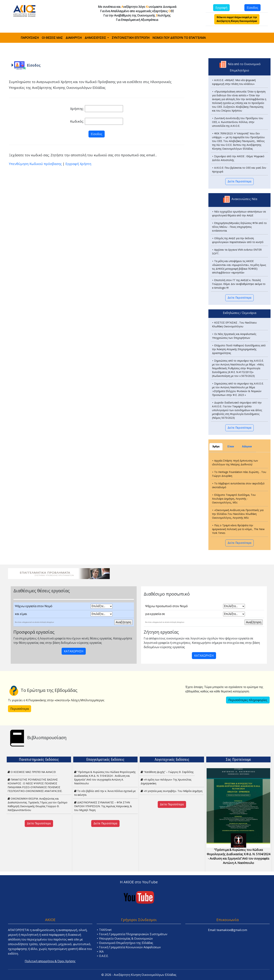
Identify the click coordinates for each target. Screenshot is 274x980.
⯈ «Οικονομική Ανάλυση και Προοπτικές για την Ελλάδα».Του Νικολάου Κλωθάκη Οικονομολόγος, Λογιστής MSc (238, 514)
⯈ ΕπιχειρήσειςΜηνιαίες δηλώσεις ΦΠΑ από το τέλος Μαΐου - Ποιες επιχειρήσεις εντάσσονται (239, 227)
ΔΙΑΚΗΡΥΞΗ (74, 38)
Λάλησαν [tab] (247, 447)
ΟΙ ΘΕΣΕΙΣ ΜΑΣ (52, 38)
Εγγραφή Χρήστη (78, 164)
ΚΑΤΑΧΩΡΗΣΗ (74, 651)
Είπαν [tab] (231, 447)
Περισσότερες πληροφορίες (248, 700)
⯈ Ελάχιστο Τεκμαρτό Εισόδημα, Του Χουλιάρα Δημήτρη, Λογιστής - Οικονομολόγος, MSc (234, 499)
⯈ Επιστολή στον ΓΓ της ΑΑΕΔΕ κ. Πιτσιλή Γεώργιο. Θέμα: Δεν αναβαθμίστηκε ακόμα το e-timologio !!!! (239, 284)
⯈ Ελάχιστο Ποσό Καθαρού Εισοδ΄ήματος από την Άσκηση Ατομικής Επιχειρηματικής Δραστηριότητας (239, 349)
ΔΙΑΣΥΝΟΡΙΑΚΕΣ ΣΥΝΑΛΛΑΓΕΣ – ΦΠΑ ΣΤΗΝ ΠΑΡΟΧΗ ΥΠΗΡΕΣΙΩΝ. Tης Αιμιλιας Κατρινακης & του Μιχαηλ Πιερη (103, 806)
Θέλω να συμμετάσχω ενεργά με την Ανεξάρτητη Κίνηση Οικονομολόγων (237, 19)
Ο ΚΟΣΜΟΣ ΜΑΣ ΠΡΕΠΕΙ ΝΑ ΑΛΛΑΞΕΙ (32, 772)
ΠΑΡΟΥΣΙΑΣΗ (30, 38)
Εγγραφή (221, 8)
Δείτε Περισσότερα (239, 181)
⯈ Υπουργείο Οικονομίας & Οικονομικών (125, 938)
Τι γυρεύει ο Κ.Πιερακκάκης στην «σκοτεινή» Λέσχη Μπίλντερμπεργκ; (56, 700)
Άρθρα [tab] (216, 447)
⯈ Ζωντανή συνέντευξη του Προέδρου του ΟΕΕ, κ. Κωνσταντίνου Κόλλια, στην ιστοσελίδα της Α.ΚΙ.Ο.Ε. (238, 122)
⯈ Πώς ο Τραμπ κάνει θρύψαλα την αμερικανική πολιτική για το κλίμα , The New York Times (238, 529)
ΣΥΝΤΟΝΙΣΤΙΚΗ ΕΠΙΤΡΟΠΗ (131, 38)
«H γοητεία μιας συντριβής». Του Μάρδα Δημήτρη (172, 791)
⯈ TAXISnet (104, 930)
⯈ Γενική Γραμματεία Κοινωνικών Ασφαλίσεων (129, 947)
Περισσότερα (20, 709)
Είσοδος (252, 8)
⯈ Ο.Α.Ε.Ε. (103, 956)
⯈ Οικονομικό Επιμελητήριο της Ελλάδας (125, 943)
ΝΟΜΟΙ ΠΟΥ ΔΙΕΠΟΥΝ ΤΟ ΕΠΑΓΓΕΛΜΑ (179, 38)
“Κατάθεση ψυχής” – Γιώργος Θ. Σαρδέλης (167, 772)
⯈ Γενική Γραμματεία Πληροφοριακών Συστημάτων (132, 934)
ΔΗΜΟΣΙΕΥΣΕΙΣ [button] (96, 38)
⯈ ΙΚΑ (100, 952)
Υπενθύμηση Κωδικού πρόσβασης (35, 164)
